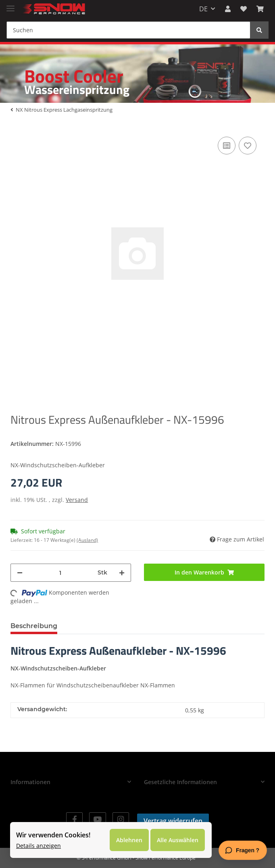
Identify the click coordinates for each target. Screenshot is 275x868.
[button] (228, 9)
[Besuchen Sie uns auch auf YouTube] (97, 819)
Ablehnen (129, 840)
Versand (77, 500)
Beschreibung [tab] (34, 626)
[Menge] (60, 573)
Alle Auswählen (178, 840)
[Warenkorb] (260, 9)
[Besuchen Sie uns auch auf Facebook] (74, 819)
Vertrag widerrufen (173, 821)
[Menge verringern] (20, 573)
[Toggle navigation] (10, 5)
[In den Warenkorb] (204, 572)
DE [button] (203, 9)
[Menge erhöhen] (122, 573)
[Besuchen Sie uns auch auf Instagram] (121, 819)
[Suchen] (128, 30)
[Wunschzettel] (244, 9)
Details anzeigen (39, 846)
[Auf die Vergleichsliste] (227, 146)
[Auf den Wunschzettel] (248, 146)
